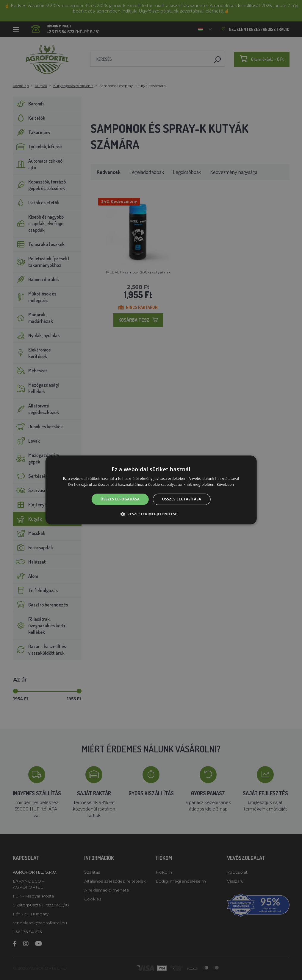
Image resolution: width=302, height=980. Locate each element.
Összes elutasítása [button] (181, 499)
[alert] (151, 490)
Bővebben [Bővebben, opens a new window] (225, 485)
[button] (151, 514)
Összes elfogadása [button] (120, 499)
